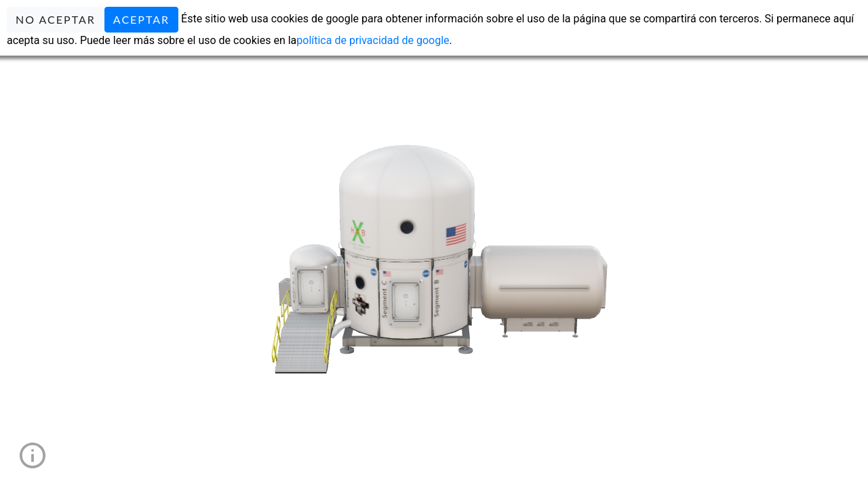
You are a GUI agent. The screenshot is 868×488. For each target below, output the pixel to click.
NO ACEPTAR (56, 19)
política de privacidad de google (373, 40)
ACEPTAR (141, 19)
